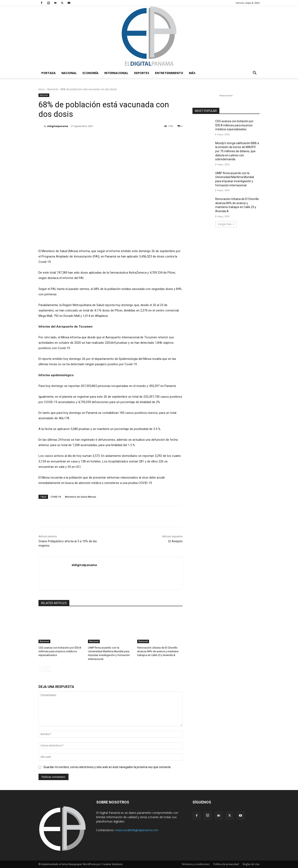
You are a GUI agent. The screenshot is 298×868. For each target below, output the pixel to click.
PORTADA (49, 73)
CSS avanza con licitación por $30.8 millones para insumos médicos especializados (60, 651)
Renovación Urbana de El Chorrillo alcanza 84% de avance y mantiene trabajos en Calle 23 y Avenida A (158, 651)
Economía (91, 73)
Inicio (42, 89)
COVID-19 (56, 497)
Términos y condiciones (195, 864)
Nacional (69, 73)
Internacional (116, 73)
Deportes (142, 73)
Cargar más (226, 224)
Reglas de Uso (251, 864)
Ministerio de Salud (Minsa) (81, 497)
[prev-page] (41, 669)
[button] (255, 73)
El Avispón (175, 541)
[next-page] (48, 669)
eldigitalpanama (58, 126)
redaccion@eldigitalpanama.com (137, 830)
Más (192, 73)
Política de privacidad (226, 864)
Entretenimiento (169, 73)
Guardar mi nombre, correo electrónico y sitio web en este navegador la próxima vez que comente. (107, 767)
